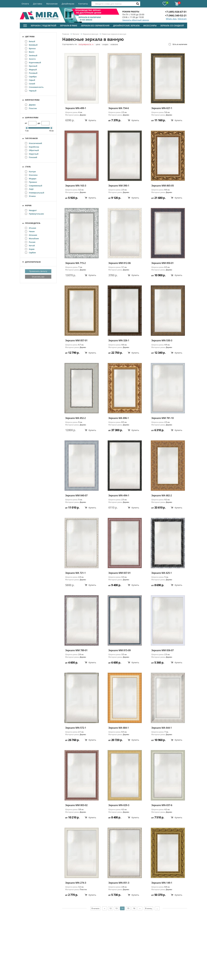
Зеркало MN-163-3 (76, 186)
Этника (30, 196)
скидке (105, 44)
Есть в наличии (178, 44)
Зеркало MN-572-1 (76, 728)
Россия (30, 242)
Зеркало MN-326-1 (119, 341)
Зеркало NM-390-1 (119, 186)
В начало (95, 908)
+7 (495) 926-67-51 (176, 12)
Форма (28, 205)
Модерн (31, 179)
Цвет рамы (30, 37)
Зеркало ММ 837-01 (120, 573)
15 (128, 908)
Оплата (25, 4)
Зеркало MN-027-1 (162, 108)
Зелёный (31, 55)
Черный (31, 91)
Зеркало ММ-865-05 (163, 186)
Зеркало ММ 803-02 (76, 805)
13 (116, 908)
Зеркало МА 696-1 (119, 418)
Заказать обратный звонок (136, 20)
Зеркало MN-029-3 (119, 805)
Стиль (28, 167)
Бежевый (31, 45)
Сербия (30, 253)
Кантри (30, 172)
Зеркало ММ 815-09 (120, 650)
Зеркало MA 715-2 (75, 263)
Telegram (182, 19)
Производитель (33, 223)
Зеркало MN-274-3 (76, 883)
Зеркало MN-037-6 (162, 805)
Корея (30, 249)
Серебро (31, 77)
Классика (31, 175)
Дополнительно (33, 262)
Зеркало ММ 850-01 (163, 263)
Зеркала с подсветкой (43, 25)
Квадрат (31, 210)
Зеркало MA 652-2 (75, 418)
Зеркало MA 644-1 (162, 728)
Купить (90, 120)
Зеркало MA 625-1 (162, 573)
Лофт (29, 189)
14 (122, 908)
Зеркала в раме (68, 25)
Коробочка (32, 147)
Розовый (31, 73)
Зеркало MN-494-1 (119, 496)
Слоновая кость (34, 87)
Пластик (31, 108)
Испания (31, 235)
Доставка (38, 4)
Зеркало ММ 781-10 (163, 418)
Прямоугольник (34, 214)
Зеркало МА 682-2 (162, 496)
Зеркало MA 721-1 (75, 573)
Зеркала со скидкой (172, 25)
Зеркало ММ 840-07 (76, 496)
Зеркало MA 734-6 (119, 108)
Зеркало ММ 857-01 (76, 341)
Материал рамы (32, 100)
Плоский (31, 157)
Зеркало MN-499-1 (76, 108)
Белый (30, 41)
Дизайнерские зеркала (126, 25)
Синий (30, 84)
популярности (86, 44)
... (157, 908)
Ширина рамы (32, 118)
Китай (30, 246)
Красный (31, 66)
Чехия (30, 231)
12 (111, 908)
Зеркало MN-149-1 (162, 883)
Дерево (30, 105)
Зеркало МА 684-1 (119, 728)
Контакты (83, 4)
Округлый (32, 154)
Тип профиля (31, 138)
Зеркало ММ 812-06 (120, 263)
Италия (30, 228)
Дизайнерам (68, 4)
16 (134, 908)
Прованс (31, 182)
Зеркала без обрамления (95, 25)
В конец (149, 908)
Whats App (171, 19)
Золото (30, 59)
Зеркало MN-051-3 (119, 883)
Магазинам (52, 4)
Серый (30, 80)
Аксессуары (150, 25)
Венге (30, 52)
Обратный (32, 150)
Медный (31, 70)
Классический (33, 143)
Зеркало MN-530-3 (162, 341)
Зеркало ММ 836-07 (163, 650)
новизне (114, 44)
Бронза (30, 48)
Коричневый (33, 62)
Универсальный (35, 193)
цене (98, 44)
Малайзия (32, 238)
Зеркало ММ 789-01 (76, 650)
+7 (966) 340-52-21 (176, 15)
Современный (34, 186)
